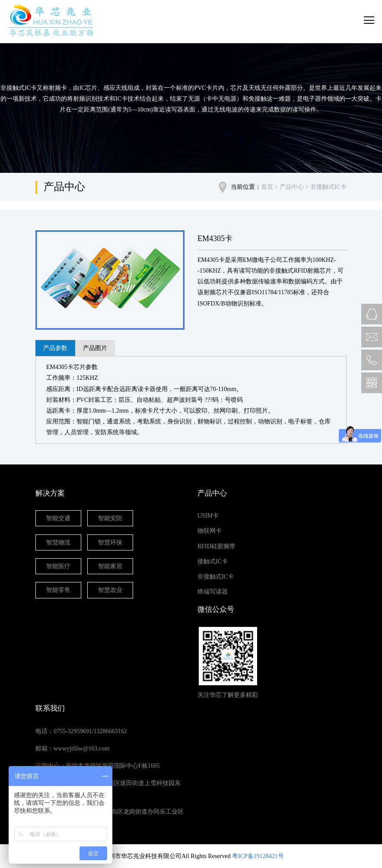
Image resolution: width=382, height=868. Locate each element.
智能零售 (58, 590)
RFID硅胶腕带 (216, 546)
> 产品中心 (288, 187)
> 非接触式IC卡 (325, 187)
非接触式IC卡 (216, 577)
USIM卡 (208, 516)
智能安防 (110, 518)
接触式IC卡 (213, 561)
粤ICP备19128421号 (258, 856)
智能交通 (58, 518)
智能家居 (110, 566)
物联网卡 (210, 531)
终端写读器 (213, 592)
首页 (267, 187)
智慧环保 (110, 542)
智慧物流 (58, 542)
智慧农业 (110, 590)
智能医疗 (58, 566)
